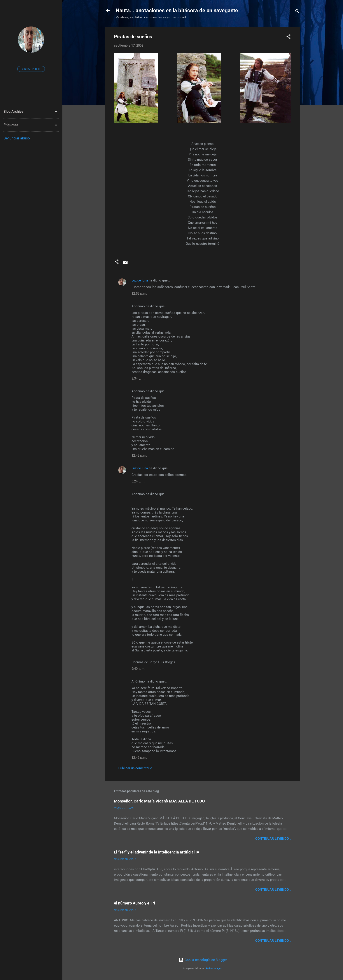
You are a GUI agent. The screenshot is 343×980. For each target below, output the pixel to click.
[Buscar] (297, 12)
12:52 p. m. (139, 294)
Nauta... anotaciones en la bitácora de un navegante (177, 11)
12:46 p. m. (139, 758)
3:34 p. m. (138, 378)
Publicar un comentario (135, 768)
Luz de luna (140, 280)
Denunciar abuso (17, 138)
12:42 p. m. (139, 456)
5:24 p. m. (138, 481)
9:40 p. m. (138, 669)
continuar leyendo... (273, 839)
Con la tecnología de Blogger (203, 960)
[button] (289, 37)
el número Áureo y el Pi (135, 903)
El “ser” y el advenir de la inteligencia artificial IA (157, 852)
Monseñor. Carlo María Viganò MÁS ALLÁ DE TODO (159, 801)
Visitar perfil (31, 69)
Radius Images (214, 969)
